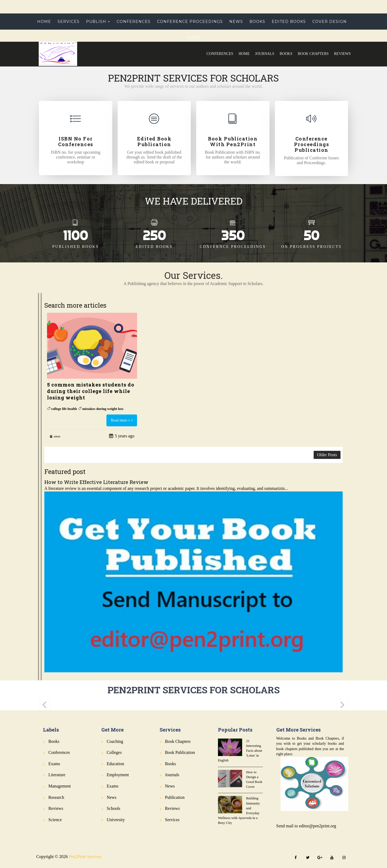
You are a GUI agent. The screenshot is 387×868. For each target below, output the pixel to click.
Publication (175, 797)
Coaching (115, 741)
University (116, 820)
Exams (54, 764)
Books (286, 54)
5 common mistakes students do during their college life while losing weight (91, 391)
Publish (96, 22)
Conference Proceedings (190, 22)
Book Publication (180, 752)
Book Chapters (313, 54)
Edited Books (289, 22)
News (236, 22)
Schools (114, 808)
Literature (57, 775)
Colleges (114, 752)
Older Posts (327, 455)
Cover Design (329, 22)
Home (244, 54)
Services (69, 22)
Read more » (120, 420)
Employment (118, 775)
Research (56, 797)
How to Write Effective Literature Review (96, 482)
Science (55, 820)
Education (115, 764)
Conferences (220, 54)
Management (60, 786)
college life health (64, 409)
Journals (265, 54)
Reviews (342, 54)
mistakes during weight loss (103, 409)
